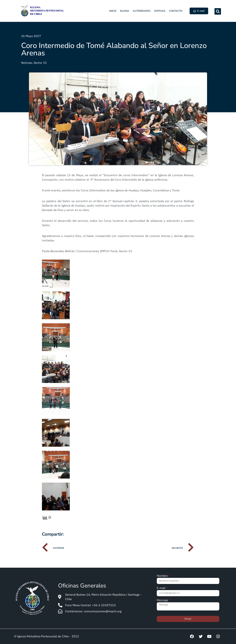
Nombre (163, 576)
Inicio (113, 11)
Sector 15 (40, 63)
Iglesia (125, 11)
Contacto (176, 11)
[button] (218, 11)
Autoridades (142, 11)
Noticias (160, 11)
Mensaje (163, 601)
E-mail (162, 588)
